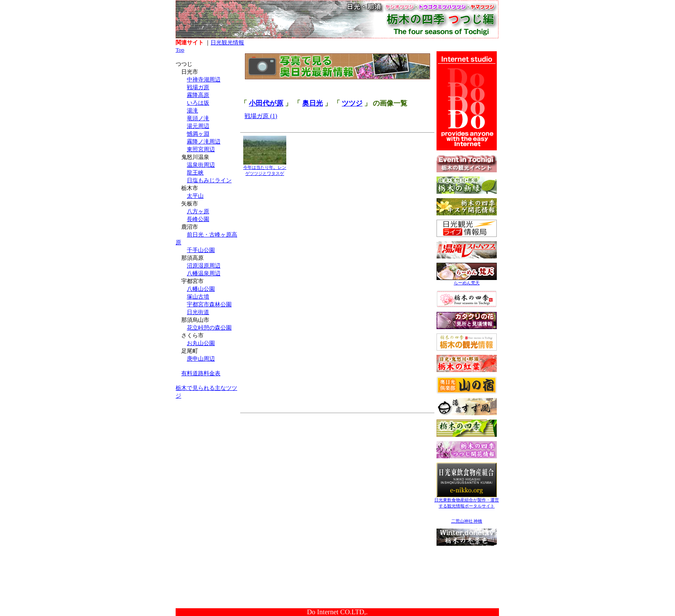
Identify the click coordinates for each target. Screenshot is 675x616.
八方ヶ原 (198, 211)
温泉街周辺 (201, 165)
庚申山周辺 (201, 359)
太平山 (195, 196)
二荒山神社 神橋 (467, 521)
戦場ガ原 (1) (261, 116)
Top (180, 50)
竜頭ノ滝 (198, 118)
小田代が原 (266, 103)
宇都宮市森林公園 (209, 304)
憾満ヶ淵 (198, 134)
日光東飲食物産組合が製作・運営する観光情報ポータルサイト (467, 501)
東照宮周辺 (201, 149)
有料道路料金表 (201, 373)
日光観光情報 (227, 42)
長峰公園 (198, 219)
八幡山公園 (201, 289)
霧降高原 (198, 95)
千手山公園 (201, 250)
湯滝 (192, 110)
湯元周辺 (198, 126)
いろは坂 (198, 103)
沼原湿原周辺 (204, 266)
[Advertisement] (208, 460)
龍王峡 (195, 173)
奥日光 (313, 103)
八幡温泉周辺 (204, 273)
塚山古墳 (198, 297)
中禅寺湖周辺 (204, 79)
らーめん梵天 (467, 281)
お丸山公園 (201, 343)
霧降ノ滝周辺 (204, 142)
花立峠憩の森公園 (209, 328)
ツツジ (352, 103)
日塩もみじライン (209, 180)
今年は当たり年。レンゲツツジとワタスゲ (265, 168)
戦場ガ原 (198, 87)
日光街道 (198, 312)
